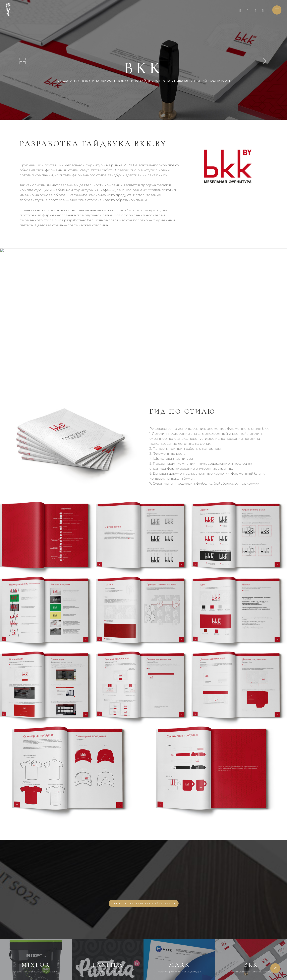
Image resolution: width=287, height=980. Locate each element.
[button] (277, 10)
